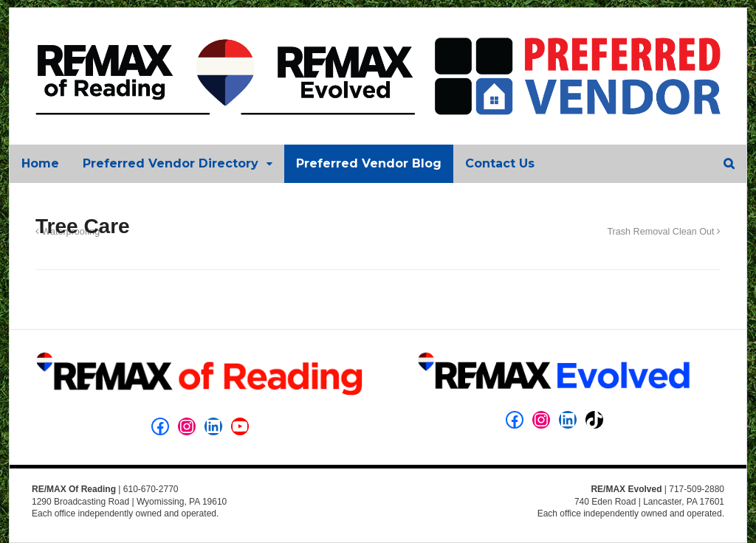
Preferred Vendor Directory (171, 163)
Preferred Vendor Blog (369, 163)
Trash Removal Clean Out (664, 232)
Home (40, 163)
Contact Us (500, 163)
